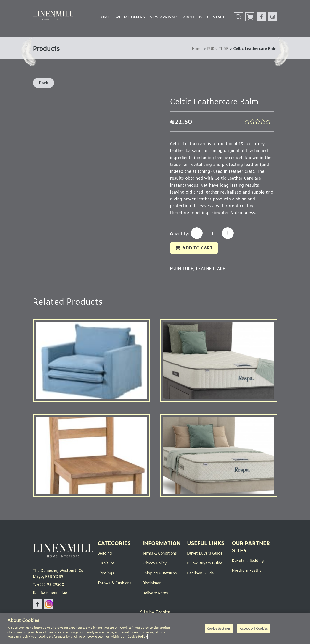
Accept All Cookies (254, 629)
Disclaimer (152, 583)
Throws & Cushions (115, 583)
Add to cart (198, 248)
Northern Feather (248, 571)
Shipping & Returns (160, 573)
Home (104, 17)
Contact (216, 17)
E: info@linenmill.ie (51, 593)
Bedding (105, 553)
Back (44, 83)
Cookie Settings (219, 629)
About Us (193, 17)
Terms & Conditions (160, 553)
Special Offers (130, 17)
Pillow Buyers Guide (205, 563)
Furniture (106, 563)
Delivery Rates (155, 593)
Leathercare (212, 269)
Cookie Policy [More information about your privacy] (137, 636)
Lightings (106, 573)
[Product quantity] (213, 234)
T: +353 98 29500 (49, 585)
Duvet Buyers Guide (205, 553)
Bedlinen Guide (201, 573)
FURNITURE (217, 48)
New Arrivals (164, 17)
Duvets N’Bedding (248, 561)
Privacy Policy (155, 563)
